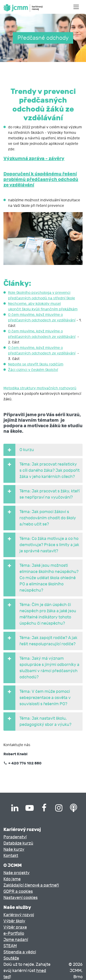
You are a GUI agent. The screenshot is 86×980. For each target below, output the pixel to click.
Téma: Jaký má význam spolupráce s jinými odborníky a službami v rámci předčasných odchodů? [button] (41, 668)
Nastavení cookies (21, 898)
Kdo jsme (12, 879)
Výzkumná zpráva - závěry (34, 158)
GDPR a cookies (18, 892)
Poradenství (15, 837)
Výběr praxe (15, 927)
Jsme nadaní (16, 940)
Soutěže (11, 958)
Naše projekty (17, 873)
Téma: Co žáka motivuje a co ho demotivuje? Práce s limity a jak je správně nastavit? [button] (41, 545)
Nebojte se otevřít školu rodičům (36, 364)
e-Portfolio (14, 934)
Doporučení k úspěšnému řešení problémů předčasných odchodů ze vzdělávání (41, 179)
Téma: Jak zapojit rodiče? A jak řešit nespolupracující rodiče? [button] (40, 641)
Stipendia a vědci (20, 952)
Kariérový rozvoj (19, 915)
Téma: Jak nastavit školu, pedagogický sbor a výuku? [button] (37, 722)
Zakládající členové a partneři (31, 885)
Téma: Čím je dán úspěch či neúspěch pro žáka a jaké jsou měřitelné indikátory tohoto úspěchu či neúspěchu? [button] (40, 614)
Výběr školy (14, 921)
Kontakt (11, 856)
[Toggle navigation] (76, 7)
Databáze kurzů (18, 843)
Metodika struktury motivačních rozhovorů (40, 388)
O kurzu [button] (19, 450)
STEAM (10, 946)
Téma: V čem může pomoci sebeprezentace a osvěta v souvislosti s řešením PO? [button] (37, 698)
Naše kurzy (14, 849)
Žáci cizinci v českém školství (33, 370)
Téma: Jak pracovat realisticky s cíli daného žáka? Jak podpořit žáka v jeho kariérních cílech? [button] (42, 470)
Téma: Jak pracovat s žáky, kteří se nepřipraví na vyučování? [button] (42, 494)
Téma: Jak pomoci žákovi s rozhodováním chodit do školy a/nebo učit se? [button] (40, 518)
